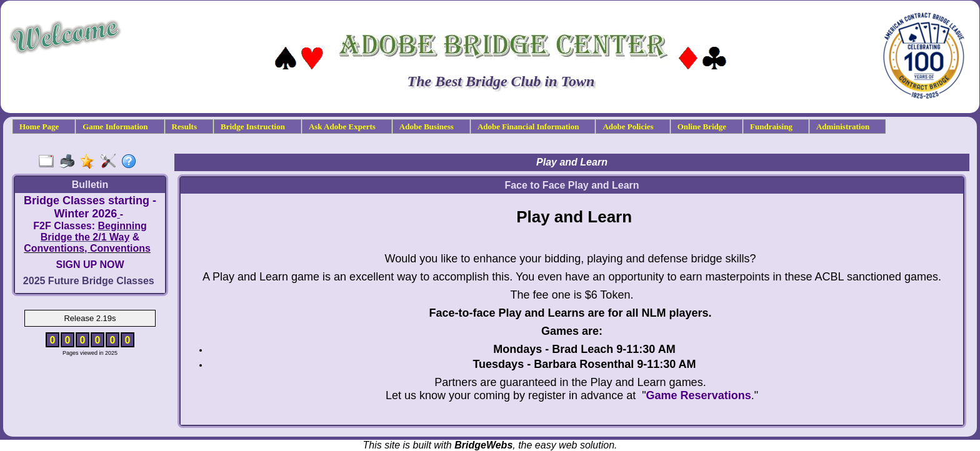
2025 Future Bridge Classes (89, 281)
